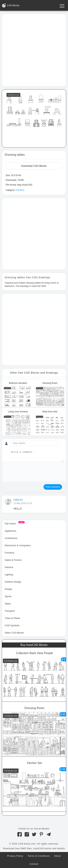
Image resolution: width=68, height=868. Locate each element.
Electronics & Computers (18, 545)
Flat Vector (10, 524)
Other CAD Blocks (14, 633)
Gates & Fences (13, 560)
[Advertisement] (34, 50)
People (8, 589)
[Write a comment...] (37, 456)
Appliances (11, 531)
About (57, 856)
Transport (10, 611)
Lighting (9, 575)
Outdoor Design (13, 582)
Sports (8, 596)
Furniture (20, 190)
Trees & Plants (12, 618)
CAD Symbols (12, 625)
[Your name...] (34, 443)
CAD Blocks (13, 5)
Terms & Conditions (39, 856)
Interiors (9, 567)
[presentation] (32, 472)
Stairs (8, 604)
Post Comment (53, 487)
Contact (34, 864)
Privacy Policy (15, 856)
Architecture (11, 538)
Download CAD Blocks (34, 166)
